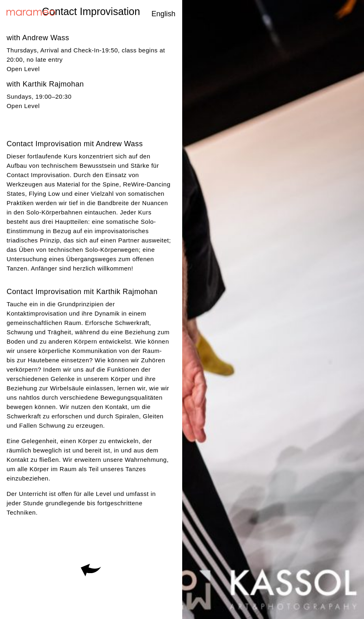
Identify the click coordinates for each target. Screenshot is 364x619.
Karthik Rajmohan (53, 84)
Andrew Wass (46, 38)
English (163, 14)
